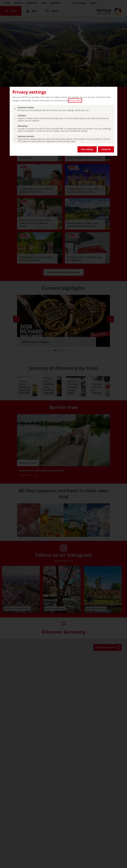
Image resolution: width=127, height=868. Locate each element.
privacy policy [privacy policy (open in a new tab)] (75, 100)
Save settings (87, 149)
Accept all (106, 149)
